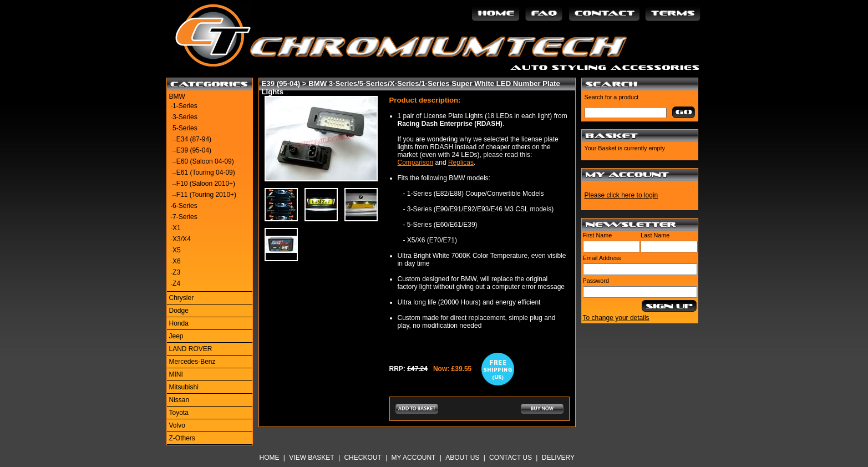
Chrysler (182, 298)
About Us (462, 458)
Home (270, 458)
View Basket (311, 458)
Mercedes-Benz (192, 362)
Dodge (179, 311)
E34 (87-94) (194, 139)
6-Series (185, 206)
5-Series (185, 128)
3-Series (185, 117)
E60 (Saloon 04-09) (205, 161)
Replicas (461, 163)
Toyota (179, 413)
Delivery (558, 458)
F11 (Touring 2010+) (206, 195)
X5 (177, 250)
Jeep (176, 336)
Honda (179, 323)
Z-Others (182, 438)
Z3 (176, 272)
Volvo (177, 425)
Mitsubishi (184, 387)
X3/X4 (182, 239)
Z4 (176, 283)
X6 (177, 261)
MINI (176, 374)
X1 (177, 228)
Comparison (416, 163)
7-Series (185, 217)
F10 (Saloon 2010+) (206, 184)
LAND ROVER (191, 349)
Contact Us (511, 458)
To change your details (616, 318)
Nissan (179, 400)
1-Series (185, 106)
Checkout (362, 458)
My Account (414, 458)
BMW (177, 97)
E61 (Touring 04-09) (206, 172)
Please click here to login (621, 195)
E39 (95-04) (194, 150)
